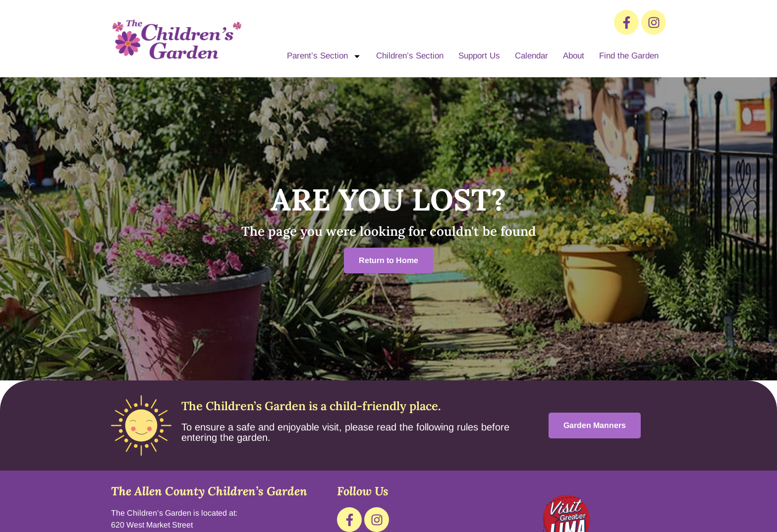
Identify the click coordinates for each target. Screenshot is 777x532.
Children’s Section (410, 56)
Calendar (531, 56)
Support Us (479, 56)
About (574, 56)
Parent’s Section (324, 56)
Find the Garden (629, 56)
